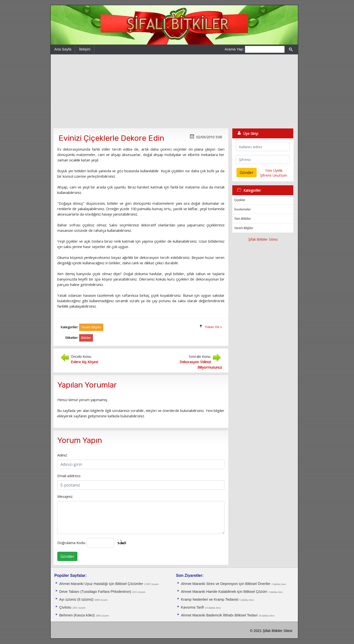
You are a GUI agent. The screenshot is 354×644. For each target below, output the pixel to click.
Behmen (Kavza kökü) (77, 615)
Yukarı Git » (213, 327)
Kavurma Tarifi (192, 607)
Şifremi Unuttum (274, 175)
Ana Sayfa (63, 49)
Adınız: (62, 455)
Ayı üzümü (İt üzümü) (76, 599)
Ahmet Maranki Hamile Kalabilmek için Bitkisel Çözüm (224, 592)
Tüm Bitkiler (243, 219)
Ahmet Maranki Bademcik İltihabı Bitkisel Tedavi (219, 615)
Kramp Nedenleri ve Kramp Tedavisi (210, 599)
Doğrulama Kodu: (72, 543)
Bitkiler (86, 338)
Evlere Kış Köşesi (84, 362)
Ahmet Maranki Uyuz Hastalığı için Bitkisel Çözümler (101, 584)
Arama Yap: (234, 49)
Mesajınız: (65, 496)
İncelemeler (243, 209)
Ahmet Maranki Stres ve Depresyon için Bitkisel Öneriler (226, 584)
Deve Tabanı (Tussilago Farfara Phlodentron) (95, 592)
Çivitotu (65, 607)
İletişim (85, 49)
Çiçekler (240, 200)
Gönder (67, 556)
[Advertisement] (174, 91)
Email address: (69, 476)
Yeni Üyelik (274, 170)
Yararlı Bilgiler (244, 228)
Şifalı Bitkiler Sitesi (263, 239)
